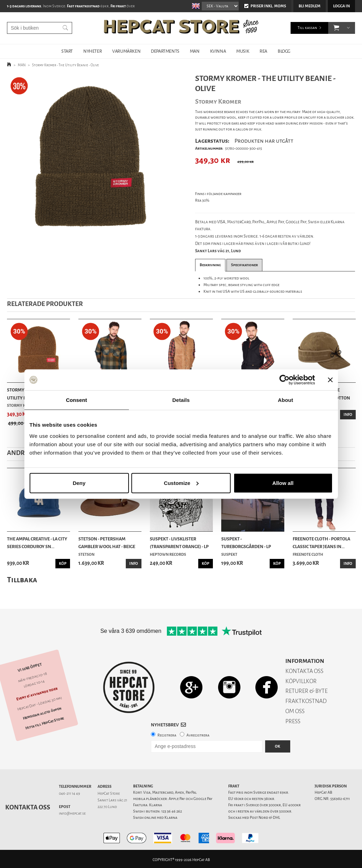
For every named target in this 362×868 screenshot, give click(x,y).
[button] (336, 28)
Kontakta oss (28, 807)
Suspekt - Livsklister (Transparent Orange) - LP (179, 543)
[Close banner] (330, 380)
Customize (181, 483)
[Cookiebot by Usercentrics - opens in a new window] (284, 380)
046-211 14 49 (70, 794)
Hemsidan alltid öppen (42, 713)
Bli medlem (310, 6)
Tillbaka (22, 580)
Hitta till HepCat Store (45, 723)
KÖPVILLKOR (301, 681)
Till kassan (307, 28)
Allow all (283, 483)
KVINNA (218, 51)
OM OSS (295, 711)
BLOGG (284, 51)
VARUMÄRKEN (126, 51)
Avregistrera (198, 735)
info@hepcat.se (72, 813)
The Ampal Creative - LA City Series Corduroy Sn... (37, 543)
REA (263, 51)
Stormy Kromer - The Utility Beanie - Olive (66, 65)
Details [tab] (181, 400)
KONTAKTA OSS (304, 671)
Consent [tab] (76, 400)
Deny (79, 483)
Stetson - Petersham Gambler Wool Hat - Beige (107, 543)
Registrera (167, 735)
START (67, 51)
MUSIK (243, 51)
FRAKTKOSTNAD (306, 701)
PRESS (293, 721)
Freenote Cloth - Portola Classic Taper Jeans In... (321, 543)
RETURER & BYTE (306, 691)
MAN (195, 51)
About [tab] (286, 400)
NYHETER (93, 51)
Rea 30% (202, 200)
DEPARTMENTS (165, 51)
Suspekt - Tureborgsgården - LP (246, 543)
